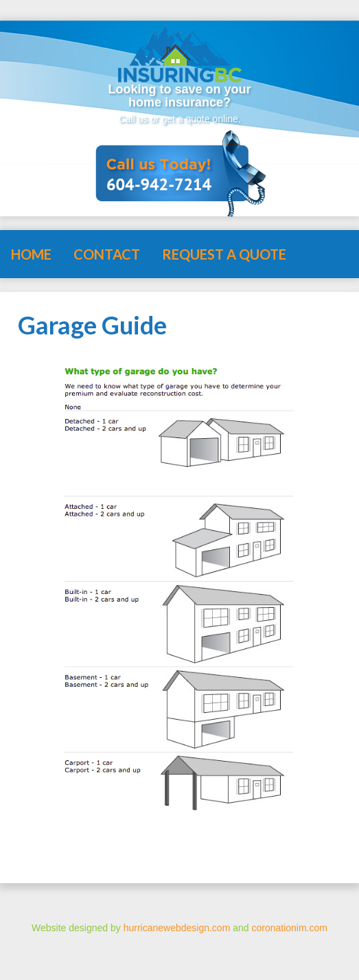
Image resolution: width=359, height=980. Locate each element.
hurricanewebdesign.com (177, 928)
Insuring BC (180, 50)
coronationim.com (289, 928)
